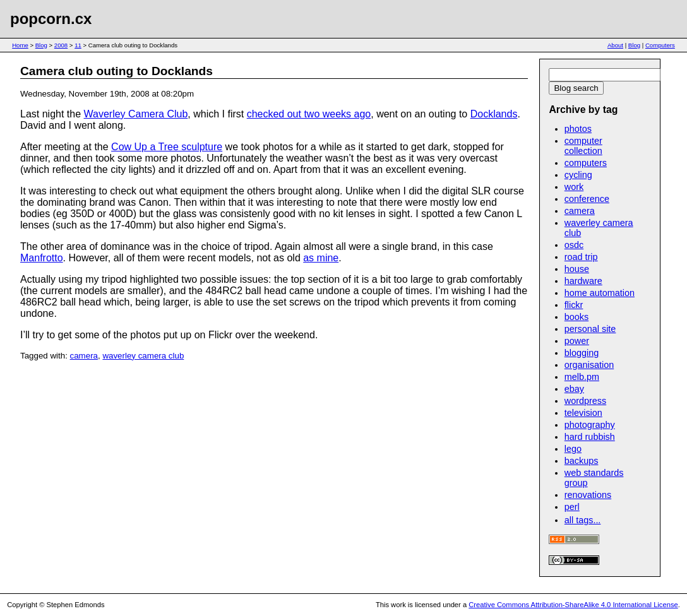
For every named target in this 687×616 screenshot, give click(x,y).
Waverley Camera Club (136, 114)
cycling (578, 175)
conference (587, 199)
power (577, 341)
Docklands (494, 114)
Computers (660, 45)
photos (578, 129)
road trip (581, 257)
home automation (600, 293)
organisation (589, 365)
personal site (590, 329)
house (577, 269)
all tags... (583, 520)
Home (20, 45)
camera (84, 356)
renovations (588, 495)
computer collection (583, 146)
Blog (41, 45)
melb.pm (582, 377)
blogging (582, 353)
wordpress (585, 401)
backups (582, 461)
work (574, 187)
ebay (574, 389)
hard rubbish (590, 437)
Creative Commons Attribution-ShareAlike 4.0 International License (573, 605)
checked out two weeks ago (309, 114)
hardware (583, 281)
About (615, 45)
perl (572, 507)
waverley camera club (143, 356)
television (583, 413)
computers (586, 163)
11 (78, 45)
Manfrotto (42, 258)
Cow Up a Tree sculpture (167, 147)
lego (573, 449)
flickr (574, 305)
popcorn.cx (51, 19)
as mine (321, 258)
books (576, 317)
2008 (61, 45)
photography (590, 425)
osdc (574, 245)
